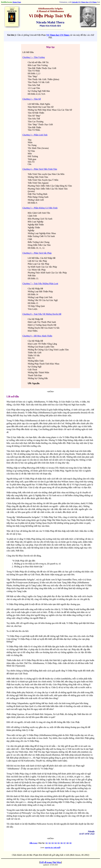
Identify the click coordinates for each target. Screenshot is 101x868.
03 (53, 843)
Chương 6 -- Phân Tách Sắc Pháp (37, 253)
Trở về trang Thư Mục (50, 862)
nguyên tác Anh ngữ (52, 847)
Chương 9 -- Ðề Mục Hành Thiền (37, 336)
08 (68, 843)
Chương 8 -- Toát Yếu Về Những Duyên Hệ (42, 314)
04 (56, 843)
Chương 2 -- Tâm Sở (32, 99)
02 (50, 843)
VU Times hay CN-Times (58, 35)
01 (47, 843)
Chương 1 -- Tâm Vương (34, 57)
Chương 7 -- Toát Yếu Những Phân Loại (40, 284)
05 (59, 843)
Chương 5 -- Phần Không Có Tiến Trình (40, 208)
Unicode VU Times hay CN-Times (84, 2)
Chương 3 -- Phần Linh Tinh (35, 135)
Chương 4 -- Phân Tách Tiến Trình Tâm (40, 169)
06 (62, 843)
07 (65, 843)
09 (71, 843)
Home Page (17, 2)
